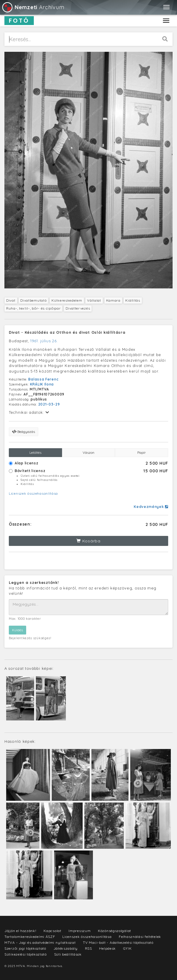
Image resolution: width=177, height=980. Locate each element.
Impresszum (80, 931)
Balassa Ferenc (43, 379)
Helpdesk (107, 948)
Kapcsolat (52, 931)
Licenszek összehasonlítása (33, 493)
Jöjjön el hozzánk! (20, 931)
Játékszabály (66, 948)
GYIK (127, 948)
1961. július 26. (44, 341)
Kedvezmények (151, 507)
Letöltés (35, 452)
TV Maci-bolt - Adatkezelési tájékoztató (118, 942)
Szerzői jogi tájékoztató (25, 948)
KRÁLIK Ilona (42, 384)
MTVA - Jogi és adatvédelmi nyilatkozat (40, 942)
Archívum (33, 7)
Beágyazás (24, 432)
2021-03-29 (49, 404)
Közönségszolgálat (115, 931)
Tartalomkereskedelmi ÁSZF (30, 937)
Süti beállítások (68, 954)
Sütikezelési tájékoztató (26, 954)
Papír (142, 452)
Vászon (88, 452)
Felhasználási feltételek (140, 937)
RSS (88, 948)
